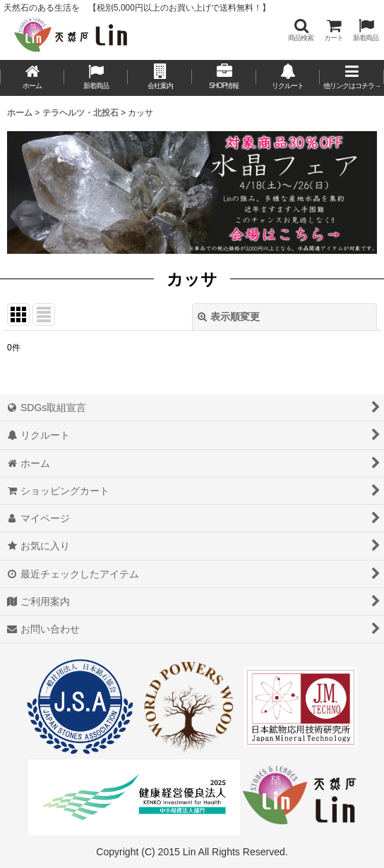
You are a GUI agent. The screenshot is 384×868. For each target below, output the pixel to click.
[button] (301, 30)
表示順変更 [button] (229, 317)
